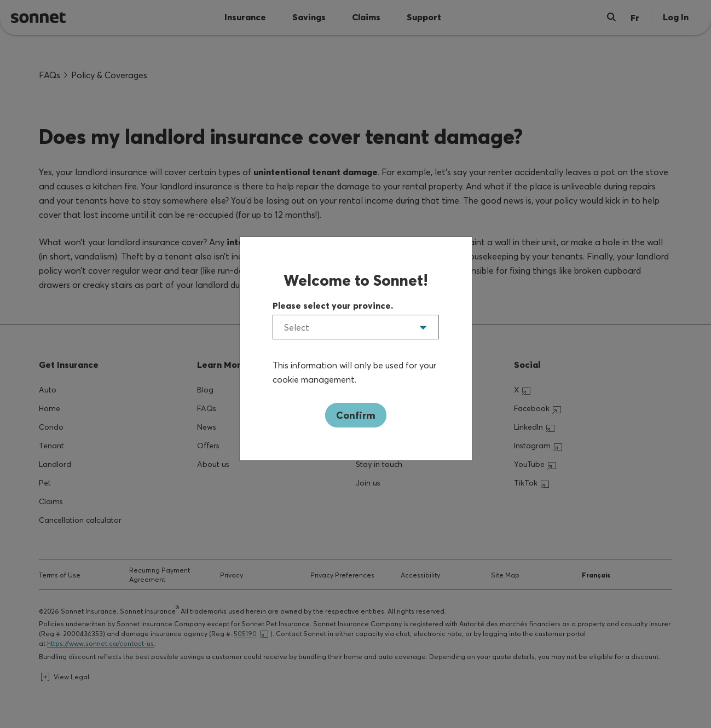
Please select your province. (333, 305)
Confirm (356, 415)
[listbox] (356, 327)
